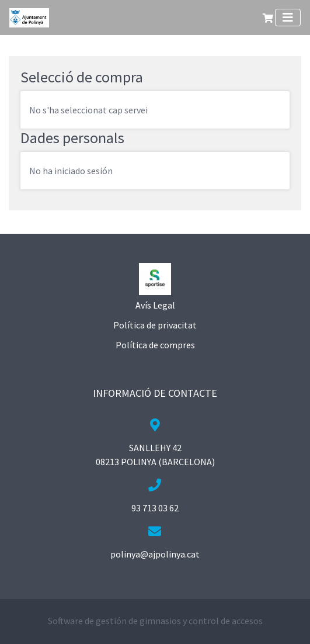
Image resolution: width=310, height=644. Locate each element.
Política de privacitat (155, 325)
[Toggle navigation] (288, 18)
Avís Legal (155, 305)
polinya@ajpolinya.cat (155, 554)
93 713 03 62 (155, 508)
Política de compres (155, 345)
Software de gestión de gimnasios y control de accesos (155, 621)
